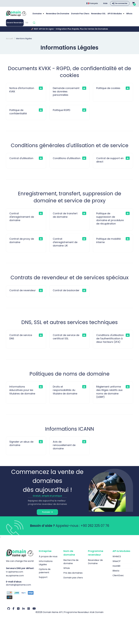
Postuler (47, 512)
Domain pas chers (80, 14)
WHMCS (117, 556)
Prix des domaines (73, 573)
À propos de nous (48, 556)
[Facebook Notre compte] (14, 609)
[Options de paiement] (20, 595)
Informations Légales (46, 563)
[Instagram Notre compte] (29, 609)
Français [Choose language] (92, 3)
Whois (129, 14)
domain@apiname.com (18, 585)
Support (43, 577)
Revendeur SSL (98, 14)
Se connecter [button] (121, 3)
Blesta (116, 571)
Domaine (37, 14)
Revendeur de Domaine (58, 14)
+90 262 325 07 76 (95, 526)
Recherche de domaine (71, 562)
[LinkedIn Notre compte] (23, 609)
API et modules (115, 14)
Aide (105, 3)
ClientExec (118, 575)
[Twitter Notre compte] (18, 609)
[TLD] (28, 23)
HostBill (116, 566)
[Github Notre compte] (9, 609)
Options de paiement (45, 571)
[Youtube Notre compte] (34, 609)
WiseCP (117, 561)
